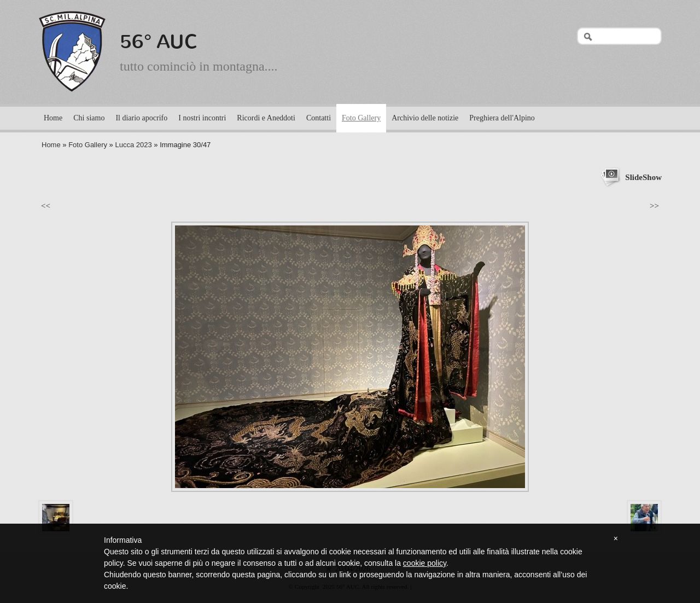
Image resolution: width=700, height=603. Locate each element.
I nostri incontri (202, 118)
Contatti (319, 118)
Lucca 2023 (133, 145)
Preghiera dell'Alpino (502, 118)
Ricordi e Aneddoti (266, 118)
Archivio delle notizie (425, 118)
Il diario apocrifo (141, 118)
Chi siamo (89, 118)
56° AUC (159, 42)
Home (53, 118)
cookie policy (425, 563)
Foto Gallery (361, 118)
